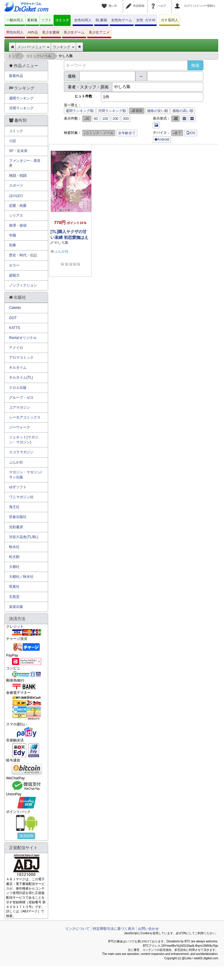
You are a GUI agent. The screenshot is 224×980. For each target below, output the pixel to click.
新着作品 (16, 76)
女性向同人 (83, 20)
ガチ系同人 (169, 20)
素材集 (32, 20)
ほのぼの (16, 196)
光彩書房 (16, 527)
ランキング (63, 47)
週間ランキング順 (80, 111)
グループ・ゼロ (21, 398)
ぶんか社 (62, 251)
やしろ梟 (61, 243)
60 (96, 119)
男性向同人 (15, 32)
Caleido (15, 308)
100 (105, 119)
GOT (13, 318)
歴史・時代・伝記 (23, 255)
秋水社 (14, 547)
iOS (191, 133)
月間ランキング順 (112, 111)
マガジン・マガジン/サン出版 (25, 475)
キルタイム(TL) (21, 377)
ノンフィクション (23, 285)
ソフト (46, 20)
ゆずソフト (18, 487)
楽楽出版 (16, 607)
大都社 (14, 567)
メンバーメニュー (33, 47)
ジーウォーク (20, 427)
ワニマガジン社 (21, 497)
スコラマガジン (21, 452)
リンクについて (77, 929)
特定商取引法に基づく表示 (114, 929)
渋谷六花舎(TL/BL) (24, 537)
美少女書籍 (51, 32)
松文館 (14, 557)
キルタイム (18, 367)
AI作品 (33, 32)
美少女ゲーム (74, 32)
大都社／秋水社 (21, 577)
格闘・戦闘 (18, 176)
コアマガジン (20, 407)
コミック (62, 20)
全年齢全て (127, 133)
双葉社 (14, 587)
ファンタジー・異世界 (25, 163)
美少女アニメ (99, 32)
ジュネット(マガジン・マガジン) (24, 440)
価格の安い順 (157, 111)
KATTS (15, 328)
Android (162, 139)
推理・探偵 (18, 225)
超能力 (14, 275)
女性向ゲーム (122, 20)
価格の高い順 (183, 111)
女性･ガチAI (146, 20)
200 (116, 119)
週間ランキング (21, 98)
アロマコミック (21, 358)
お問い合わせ (148, 929)
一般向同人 (15, 20)
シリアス (16, 216)
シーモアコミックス (25, 417)
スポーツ (16, 185)
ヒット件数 (83, 96)
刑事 (13, 245)
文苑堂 (14, 597)
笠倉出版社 (18, 517)
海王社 (14, 507)
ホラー (14, 265)
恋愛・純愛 (18, 206)
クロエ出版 (18, 388)
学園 (13, 235)
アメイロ (16, 348)
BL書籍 (101, 20)
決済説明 (26, 836)
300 (126, 119)
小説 (13, 141)
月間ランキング (21, 108)
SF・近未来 (18, 151)
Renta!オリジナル (23, 338)
